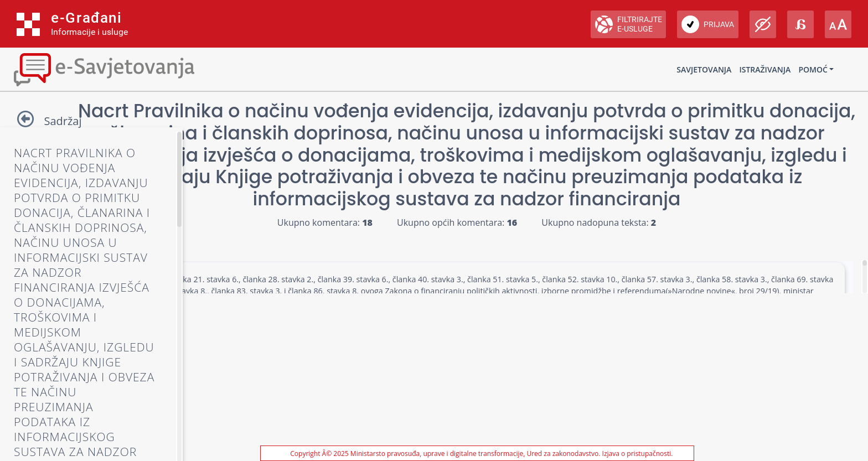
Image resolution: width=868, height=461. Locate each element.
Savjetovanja (704, 69)
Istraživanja (765, 69)
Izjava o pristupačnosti (637, 454)
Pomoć (813, 69)
